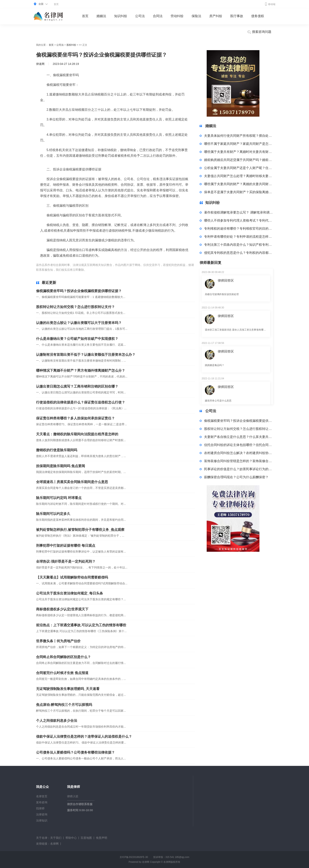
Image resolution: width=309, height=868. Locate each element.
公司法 (140, 16)
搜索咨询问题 (259, 32)
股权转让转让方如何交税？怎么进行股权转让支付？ (75, 307)
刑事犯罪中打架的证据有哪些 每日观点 (66, 546)
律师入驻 (73, 796)
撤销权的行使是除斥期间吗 (57, 450)
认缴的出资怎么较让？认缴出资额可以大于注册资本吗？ (79, 323)
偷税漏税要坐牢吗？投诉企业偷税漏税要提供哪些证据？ (79, 291)
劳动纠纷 (177, 16)
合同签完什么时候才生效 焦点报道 (62, 673)
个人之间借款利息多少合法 (57, 721)
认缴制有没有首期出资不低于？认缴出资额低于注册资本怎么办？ (86, 355)
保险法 (196, 16)
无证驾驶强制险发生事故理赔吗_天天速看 (68, 689)
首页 (56, 4)
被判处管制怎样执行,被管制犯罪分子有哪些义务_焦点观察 (80, 530)
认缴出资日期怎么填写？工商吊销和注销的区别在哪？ (77, 386)
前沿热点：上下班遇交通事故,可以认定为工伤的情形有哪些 (81, 625)
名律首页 (42, 796)
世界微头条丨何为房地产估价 (58, 641)
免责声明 (102, 838)
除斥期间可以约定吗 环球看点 (59, 498)
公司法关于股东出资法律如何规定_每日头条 (69, 593)
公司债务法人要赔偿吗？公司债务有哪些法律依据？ (75, 752)
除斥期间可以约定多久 (53, 514)
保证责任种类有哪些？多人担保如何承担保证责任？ (75, 418)
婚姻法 (101, 16)
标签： (92, 270)
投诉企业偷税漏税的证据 (136, 270)
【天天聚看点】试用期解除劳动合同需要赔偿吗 (72, 577)
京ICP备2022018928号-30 (134, 857)
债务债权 (258, 16)
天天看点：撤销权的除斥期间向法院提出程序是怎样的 (77, 434)
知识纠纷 (121, 16)
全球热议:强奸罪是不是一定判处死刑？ (66, 562)
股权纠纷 (71, 45)
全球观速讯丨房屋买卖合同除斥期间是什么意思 (72, 482)
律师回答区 (226, 281)
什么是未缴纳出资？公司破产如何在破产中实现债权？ (77, 339)
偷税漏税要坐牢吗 (108, 270)
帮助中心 (71, 838)
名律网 (54, 844)
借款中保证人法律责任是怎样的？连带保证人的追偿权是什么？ (84, 737)
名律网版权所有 (172, 862)
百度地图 (86, 838)
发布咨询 (42, 802)
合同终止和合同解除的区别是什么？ (63, 657)
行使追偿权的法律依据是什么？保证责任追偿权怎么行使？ (81, 402)
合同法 (158, 16)
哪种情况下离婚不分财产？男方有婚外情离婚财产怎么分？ (81, 371)
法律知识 (42, 820)
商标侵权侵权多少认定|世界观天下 (62, 609)
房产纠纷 (216, 16)
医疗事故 (237, 16)
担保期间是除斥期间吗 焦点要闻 (61, 466)
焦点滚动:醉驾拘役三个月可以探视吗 (64, 705)
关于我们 (56, 838)
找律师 (40, 808)
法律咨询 (42, 814)
